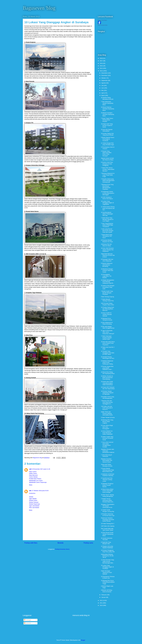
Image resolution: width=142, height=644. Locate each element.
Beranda (60, 543)
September (105, 80)
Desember (105, 73)
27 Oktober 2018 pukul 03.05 (40, 491)
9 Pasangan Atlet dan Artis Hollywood (107, 260)
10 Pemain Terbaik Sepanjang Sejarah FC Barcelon (107, 393)
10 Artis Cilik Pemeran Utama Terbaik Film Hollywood (107, 250)
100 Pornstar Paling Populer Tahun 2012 (107, 304)
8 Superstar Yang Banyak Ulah (106, 543)
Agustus (104, 83)
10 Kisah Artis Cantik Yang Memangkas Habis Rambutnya (107, 383)
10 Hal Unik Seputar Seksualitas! (107, 130)
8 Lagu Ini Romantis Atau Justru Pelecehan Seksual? (108, 332)
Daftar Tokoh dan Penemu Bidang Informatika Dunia (107, 413)
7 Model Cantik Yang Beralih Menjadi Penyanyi (107, 293)
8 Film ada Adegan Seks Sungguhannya (108, 327)
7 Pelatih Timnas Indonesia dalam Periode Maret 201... (108, 500)
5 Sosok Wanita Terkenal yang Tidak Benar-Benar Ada (107, 470)
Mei (103, 90)
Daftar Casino (33, 473)
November (105, 75)
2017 (101, 61)
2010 (101, 605)
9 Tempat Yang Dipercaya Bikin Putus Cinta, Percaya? (106, 153)
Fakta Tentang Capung (107, 297)
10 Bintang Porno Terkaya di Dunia (106, 319)
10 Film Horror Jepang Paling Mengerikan (107, 496)
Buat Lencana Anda (103, 25)
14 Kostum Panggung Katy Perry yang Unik (108, 551)
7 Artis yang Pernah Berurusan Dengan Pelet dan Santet (107, 231)
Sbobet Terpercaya (34, 504)
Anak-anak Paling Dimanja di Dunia (107, 465)
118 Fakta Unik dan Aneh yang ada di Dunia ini (107, 408)
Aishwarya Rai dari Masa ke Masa (106, 245)
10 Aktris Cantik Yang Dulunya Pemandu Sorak (107, 438)
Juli (103, 85)
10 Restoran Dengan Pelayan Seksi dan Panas (107, 270)
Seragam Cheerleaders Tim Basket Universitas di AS (108, 506)
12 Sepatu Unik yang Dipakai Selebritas (107, 547)
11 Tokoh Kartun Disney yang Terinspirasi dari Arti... (108, 208)
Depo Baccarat (33, 475)
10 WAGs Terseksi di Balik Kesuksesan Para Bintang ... (107, 378)
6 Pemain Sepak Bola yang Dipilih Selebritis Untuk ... (107, 368)
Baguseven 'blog (39, 8)
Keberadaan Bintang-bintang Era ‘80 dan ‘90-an (107, 556)
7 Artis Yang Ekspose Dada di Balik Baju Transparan (107, 225)
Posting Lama (88, 543)
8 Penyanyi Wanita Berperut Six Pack (107, 241)
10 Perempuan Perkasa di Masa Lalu (108, 577)
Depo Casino (33, 472)
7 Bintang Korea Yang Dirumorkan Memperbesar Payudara (107, 187)
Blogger (83, 640)
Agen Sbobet (33, 499)
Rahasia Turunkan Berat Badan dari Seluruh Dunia (107, 460)
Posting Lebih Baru (31, 543)
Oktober (104, 78)
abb (30, 491)
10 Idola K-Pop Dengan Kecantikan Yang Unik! (108, 287)
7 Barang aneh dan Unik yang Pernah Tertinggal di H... (107, 402)
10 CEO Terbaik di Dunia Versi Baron (107, 198)
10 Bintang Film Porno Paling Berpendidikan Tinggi (108, 582)
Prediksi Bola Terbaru (35, 479)
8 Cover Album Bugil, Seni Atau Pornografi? (107, 427)
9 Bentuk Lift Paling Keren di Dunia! (106, 591)
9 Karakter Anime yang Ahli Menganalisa (107, 397)
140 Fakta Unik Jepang (108, 526)
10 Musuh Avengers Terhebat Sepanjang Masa (107, 114)
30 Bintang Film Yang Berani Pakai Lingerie (107, 421)
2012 (101, 600)
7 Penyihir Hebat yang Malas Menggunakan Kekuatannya (108, 181)
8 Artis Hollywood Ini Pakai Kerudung (107, 323)
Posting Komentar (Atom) (62, 549)
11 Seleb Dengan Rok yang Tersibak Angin (107, 144)
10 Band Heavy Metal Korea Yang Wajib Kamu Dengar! (107, 491)
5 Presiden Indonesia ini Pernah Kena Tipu (108, 515)
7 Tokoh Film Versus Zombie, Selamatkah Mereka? (108, 169)
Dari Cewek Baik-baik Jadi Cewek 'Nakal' (107, 529)
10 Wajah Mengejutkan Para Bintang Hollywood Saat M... (108, 282)
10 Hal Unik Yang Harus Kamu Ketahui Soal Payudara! (108, 343)
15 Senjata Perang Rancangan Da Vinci (108, 358)
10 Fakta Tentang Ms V (108, 524)
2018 (101, 58)
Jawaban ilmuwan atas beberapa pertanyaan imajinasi (108, 451)
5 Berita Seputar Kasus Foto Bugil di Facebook (108, 139)
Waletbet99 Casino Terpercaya (38, 482)
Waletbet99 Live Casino (36, 481)
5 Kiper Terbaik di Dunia (108, 417)
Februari (104, 595)
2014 (101, 68)
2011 (101, 603)
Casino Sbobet (33, 477)
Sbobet (31, 497)
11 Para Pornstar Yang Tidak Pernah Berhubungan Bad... (107, 561)
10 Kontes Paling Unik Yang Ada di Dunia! (107, 134)
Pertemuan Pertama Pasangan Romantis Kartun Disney (107, 519)
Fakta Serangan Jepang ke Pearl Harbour (106, 572)
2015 (101, 66)
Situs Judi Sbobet (34, 508)
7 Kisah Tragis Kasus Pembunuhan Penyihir (107, 120)
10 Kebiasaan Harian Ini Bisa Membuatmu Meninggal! (108, 193)
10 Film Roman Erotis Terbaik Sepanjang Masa (107, 534)
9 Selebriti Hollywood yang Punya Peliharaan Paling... (107, 362)
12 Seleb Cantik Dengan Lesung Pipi (107, 511)
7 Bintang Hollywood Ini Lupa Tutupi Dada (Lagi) (108, 175)
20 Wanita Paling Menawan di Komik (107, 98)
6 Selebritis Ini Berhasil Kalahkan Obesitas (107, 475)
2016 (101, 63)
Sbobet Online (33, 500)
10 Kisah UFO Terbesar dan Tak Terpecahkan (108, 388)
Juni (103, 88)
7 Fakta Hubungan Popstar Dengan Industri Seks (106, 338)
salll (30, 469)
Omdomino (32, 493)
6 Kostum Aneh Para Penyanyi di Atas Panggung (107, 164)
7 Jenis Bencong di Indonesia (106, 456)
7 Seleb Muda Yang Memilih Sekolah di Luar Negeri (107, 219)
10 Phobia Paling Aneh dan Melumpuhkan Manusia (107, 309)
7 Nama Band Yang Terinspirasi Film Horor (106, 236)
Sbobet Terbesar (34, 502)
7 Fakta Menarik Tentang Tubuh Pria (107, 300)
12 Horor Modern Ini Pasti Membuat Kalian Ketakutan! (107, 433)
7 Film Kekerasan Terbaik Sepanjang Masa (107, 103)
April (103, 93)
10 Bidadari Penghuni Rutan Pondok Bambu (107, 485)
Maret (103, 95)
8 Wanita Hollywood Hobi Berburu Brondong (107, 265)
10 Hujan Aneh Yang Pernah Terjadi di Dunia (107, 125)
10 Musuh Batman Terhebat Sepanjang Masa (107, 109)
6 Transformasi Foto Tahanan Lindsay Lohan (107, 480)
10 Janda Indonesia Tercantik (107, 539)
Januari (104, 597)
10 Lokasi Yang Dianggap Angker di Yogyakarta (107, 203)
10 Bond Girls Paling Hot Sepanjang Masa (108, 373)
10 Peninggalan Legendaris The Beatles (106, 276)
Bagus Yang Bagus (102, 20)
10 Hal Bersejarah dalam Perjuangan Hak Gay (107, 214)
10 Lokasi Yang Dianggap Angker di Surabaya (107, 567)
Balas (31, 485)
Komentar (27, 623)
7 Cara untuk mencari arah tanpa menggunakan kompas (107, 444)
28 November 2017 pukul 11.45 (41, 469)
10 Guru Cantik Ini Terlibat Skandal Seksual (106, 314)
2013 (101, 71)
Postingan (27, 620)
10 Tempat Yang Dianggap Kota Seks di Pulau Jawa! (108, 353)
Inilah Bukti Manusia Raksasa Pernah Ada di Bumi (108, 255)
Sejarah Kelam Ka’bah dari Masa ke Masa (107, 159)
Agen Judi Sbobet (34, 506)
